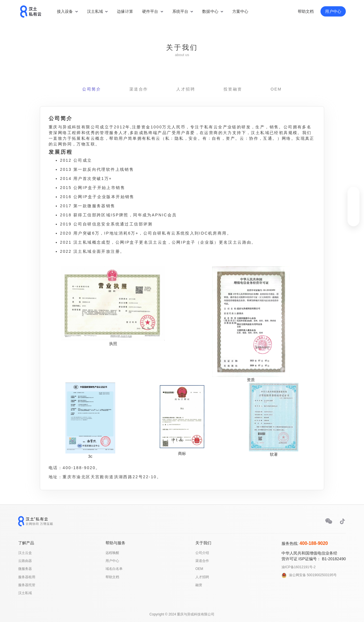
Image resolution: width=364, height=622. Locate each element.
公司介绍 (202, 553)
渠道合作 (139, 89)
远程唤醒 (112, 553)
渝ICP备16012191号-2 (299, 567)
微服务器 (25, 569)
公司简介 (92, 89)
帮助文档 (306, 11)
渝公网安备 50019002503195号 (313, 575)
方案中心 (240, 11)
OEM (276, 89)
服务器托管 (27, 585)
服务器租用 (27, 577)
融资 (199, 585)
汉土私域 (95, 11)
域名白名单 (114, 569)
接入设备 (65, 11)
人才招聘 (186, 89)
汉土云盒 (25, 553)
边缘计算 (125, 11)
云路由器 (25, 561)
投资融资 (233, 89)
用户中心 (333, 11)
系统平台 (180, 11)
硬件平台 (150, 11)
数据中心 (210, 11)
